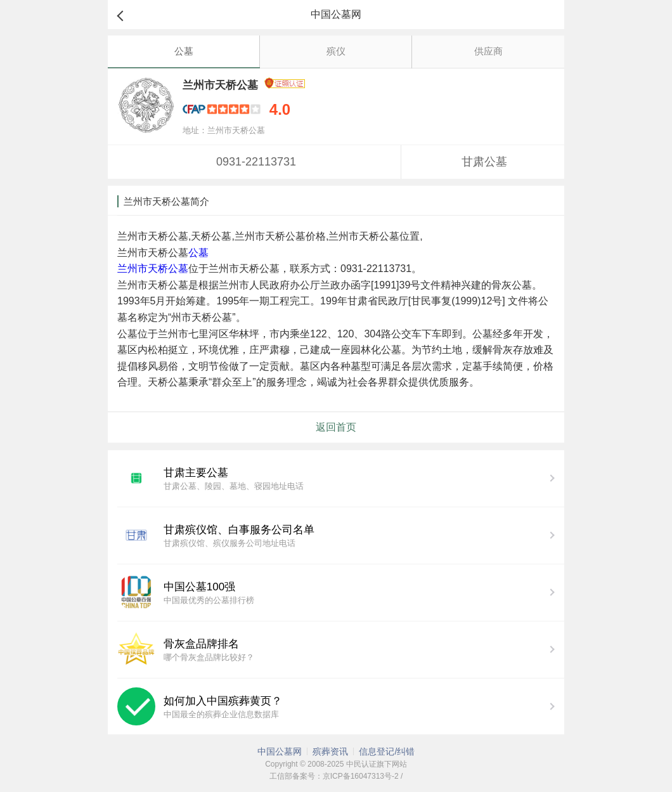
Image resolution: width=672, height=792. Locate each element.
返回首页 (336, 427)
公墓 (184, 51)
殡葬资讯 (330, 751)
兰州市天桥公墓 (153, 269)
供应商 (488, 51)
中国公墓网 (280, 751)
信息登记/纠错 (387, 751)
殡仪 (336, 51)
